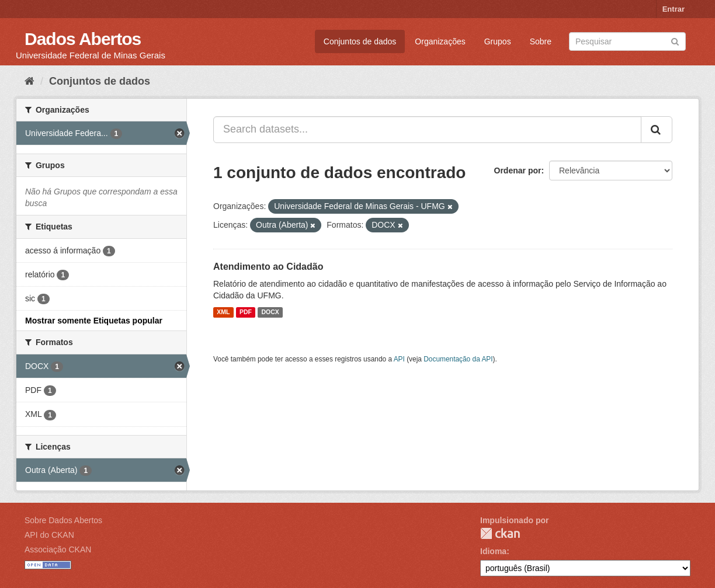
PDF (246, 312)
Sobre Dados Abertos (63, 520)
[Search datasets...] (427, 130)
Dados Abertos (83, 39)
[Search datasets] (627, 41)
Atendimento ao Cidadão (268, 267)
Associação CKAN (58, 549)
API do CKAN (49, 535)
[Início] (29, 81)
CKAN (500, 533)
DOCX (270, 312)
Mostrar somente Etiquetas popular (94, 321)
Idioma (493, 551)
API (399, 359)
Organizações (440, 41)
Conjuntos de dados (360, 41)
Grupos (498, 41)
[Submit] (675, 41)
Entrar (674, 9)
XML (223, 312)
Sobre (541, 41)
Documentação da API (458, 359)
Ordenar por (518, 171)
